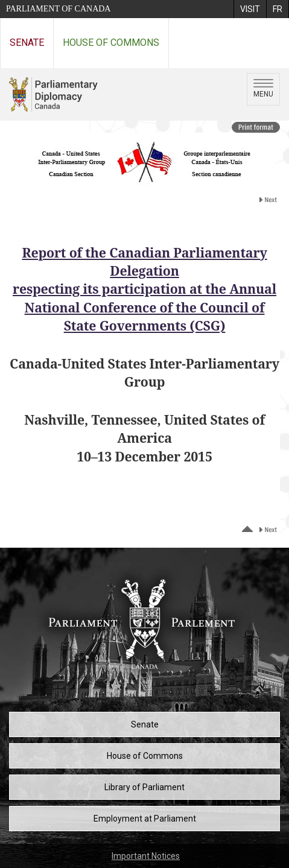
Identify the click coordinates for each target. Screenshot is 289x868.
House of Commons (111, 43)
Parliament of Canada (58, 9)
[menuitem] (250, 9)
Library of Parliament (144, 787)
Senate (27, 43)
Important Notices (146, 856)
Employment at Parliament (145, 819)
